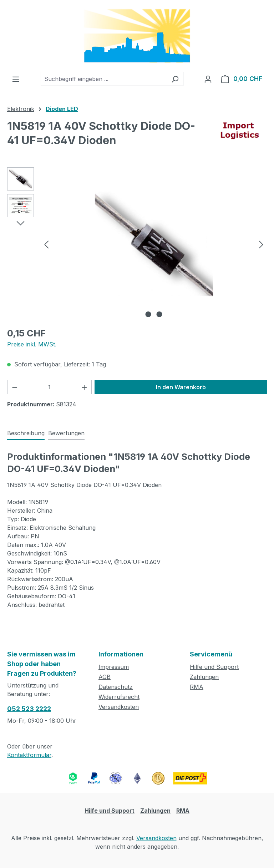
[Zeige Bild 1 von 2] (148, 314)
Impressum (114, 667)
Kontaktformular (29, 755)
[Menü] (16, 79)
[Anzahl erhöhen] (85, 387)
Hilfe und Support (214, 667)
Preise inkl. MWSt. (32, 344)
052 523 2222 (29, 709)
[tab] (26, 433)
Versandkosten (119, 707)
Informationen (121, 654)
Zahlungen (204, 677)
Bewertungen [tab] (66, 433)
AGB (105, 677)
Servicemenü (211, 654)
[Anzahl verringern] (15, 387)
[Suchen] (175, 79)
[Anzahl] (50, 387)
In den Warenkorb (181, 387)
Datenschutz (116, 687)
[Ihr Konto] (208, 79)
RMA (197, 687)
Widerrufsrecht (119, 697)
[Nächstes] (261, 244)
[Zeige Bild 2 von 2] (159, 314)
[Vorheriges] (46, 244)
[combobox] (104, 79)
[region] (137, 244)
